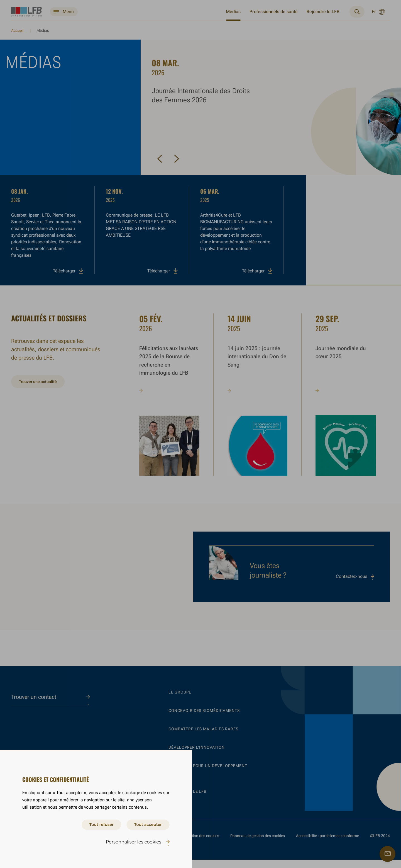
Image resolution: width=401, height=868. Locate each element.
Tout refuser (92, 824)
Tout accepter (145, 824)
